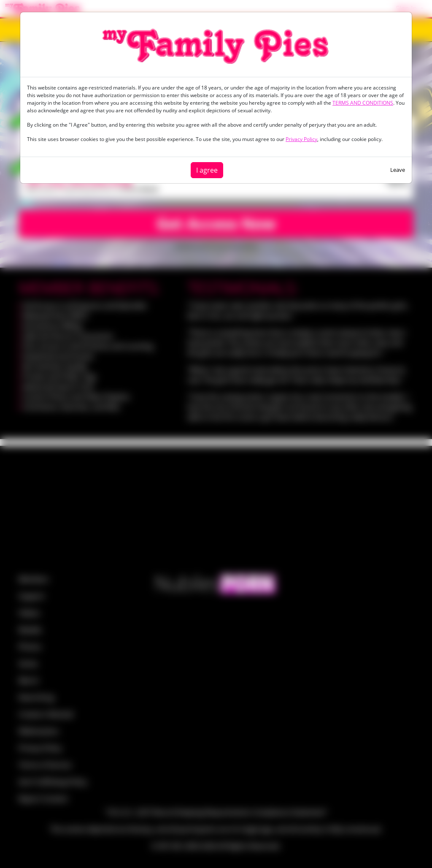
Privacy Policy (301, 139)
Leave (398, 170)
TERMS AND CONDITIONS (363, 103)
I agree (207, 170)
